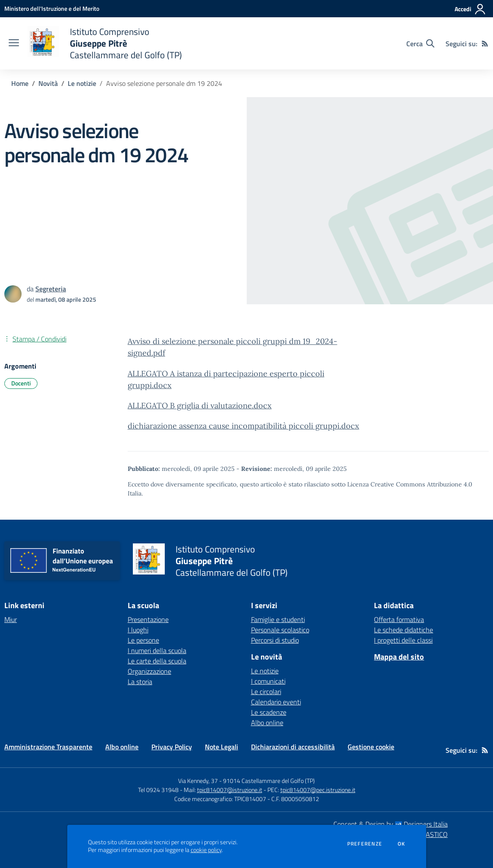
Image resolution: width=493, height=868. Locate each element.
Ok (402, 844)
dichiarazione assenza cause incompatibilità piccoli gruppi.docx (243, 426)
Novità (48, 83)
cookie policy (206, 850)
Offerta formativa (399, 619)
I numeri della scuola (157, 650)
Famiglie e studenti (278, 619)
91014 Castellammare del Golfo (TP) (269, 781)
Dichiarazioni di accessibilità (293, 747)
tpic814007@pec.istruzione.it (318, 790)
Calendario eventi (276, 702)
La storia (140, 682)
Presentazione (148, 619)
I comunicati (268, 681)
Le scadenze (269, 712)
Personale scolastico (280, 630)
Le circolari (266, 691)
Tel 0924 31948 (158, 790)
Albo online (267, 723)
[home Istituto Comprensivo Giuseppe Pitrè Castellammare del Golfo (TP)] (105, 43)
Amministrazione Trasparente (48, 747)
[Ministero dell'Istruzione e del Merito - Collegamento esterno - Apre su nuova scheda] (52, 8)
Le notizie (82, 83)
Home (20, 83)
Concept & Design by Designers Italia (391, 824)
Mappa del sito (399, 657)
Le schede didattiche (404, 630)
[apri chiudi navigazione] (14, 44)
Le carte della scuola (157, 661)
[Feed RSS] (485, 44)
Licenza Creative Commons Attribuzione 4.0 (410, 484)
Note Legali (221, 747)
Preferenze (365, 844)
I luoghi (138, 630)
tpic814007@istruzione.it (230, 790)
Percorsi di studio (275, 640)
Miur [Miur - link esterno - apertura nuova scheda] (11, 619)
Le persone (143, 640)
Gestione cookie (371, 747)
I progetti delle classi (403, 640)
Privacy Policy (172, 747)
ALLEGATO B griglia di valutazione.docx (200, 406)
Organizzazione (149, 671)
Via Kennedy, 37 (198, 781)
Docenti (21, 383)
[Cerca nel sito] (420, 44)
